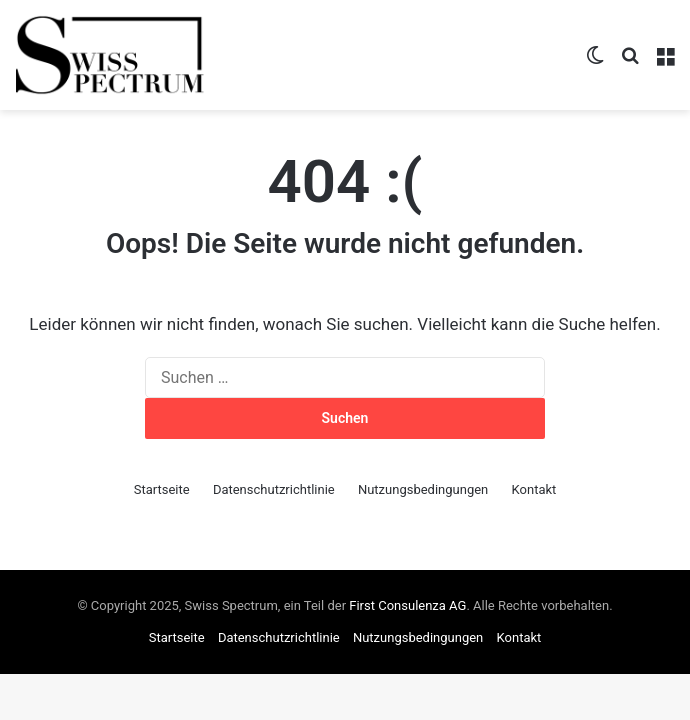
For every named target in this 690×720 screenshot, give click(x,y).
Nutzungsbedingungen (423, 489)
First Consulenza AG (407, 605)
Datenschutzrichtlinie (274, 489)
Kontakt (534, 489)
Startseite (162, 489)
